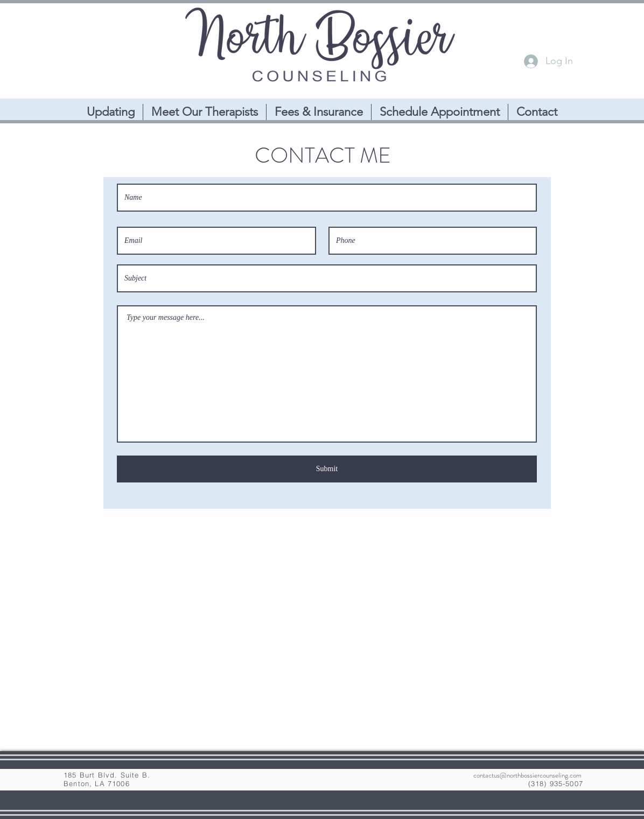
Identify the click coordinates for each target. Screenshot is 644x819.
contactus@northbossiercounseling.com (527, 775)
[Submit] (327, 469)
